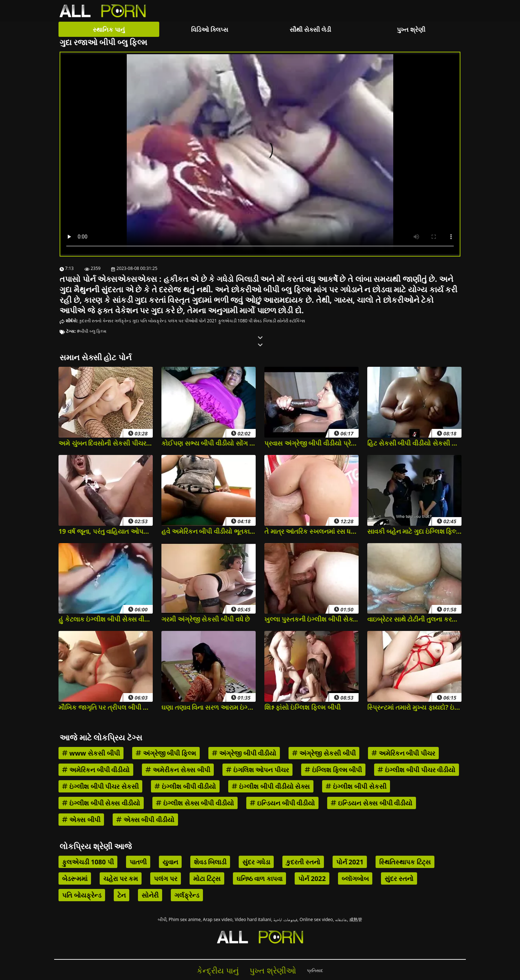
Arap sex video (218, 919)
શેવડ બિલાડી (265, 321)
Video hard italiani (253, 919)
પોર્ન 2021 (208, 321)
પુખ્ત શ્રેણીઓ (273, 970)
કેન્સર (108, 321)
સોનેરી (283, 321)
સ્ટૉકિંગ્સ (297, 321)
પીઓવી (191, 321)
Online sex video (316, 919)
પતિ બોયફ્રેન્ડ (153, 321)
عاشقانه (341, 919)
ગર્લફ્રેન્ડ (123, 321)
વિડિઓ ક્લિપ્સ (210, 29)
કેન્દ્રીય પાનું (218, 970)
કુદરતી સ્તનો (90, 321)
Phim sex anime (185, 919)
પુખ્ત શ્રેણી (411, 29)
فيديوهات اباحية (285, 919)
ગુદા (136, 321)
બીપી (162, 919)
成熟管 (356, 919)
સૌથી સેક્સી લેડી (311, 29)
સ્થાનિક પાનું (109, 29)
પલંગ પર (176, 321)
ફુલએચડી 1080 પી (235, 321)
